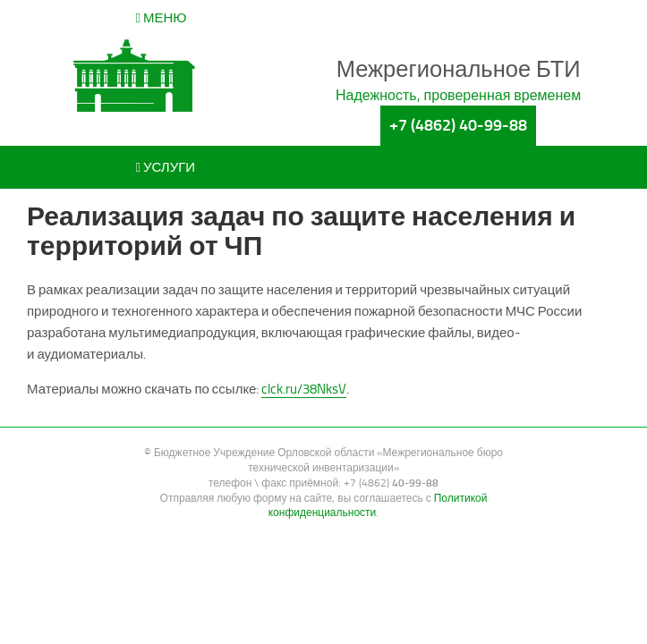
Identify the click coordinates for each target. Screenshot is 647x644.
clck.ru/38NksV (304, 389)
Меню (162, 18)
